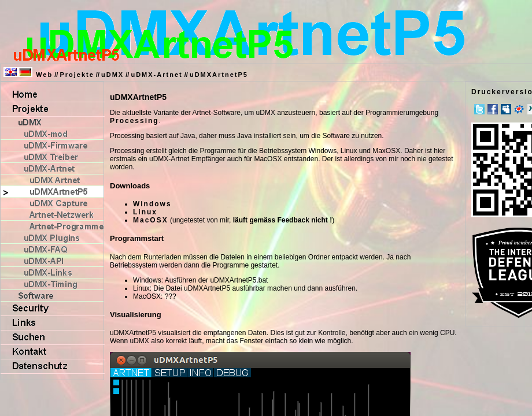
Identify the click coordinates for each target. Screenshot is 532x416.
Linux (145, 212)
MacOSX (151, 220)
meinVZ (519, 109)
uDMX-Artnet (156, 75)
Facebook (493, 109)
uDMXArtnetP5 (219, 75)
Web (44, 75)
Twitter (479, 109)
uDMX (112, 75)
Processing (134, 121)
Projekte (77, 75)
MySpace (506, 109)
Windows (152, 204)
